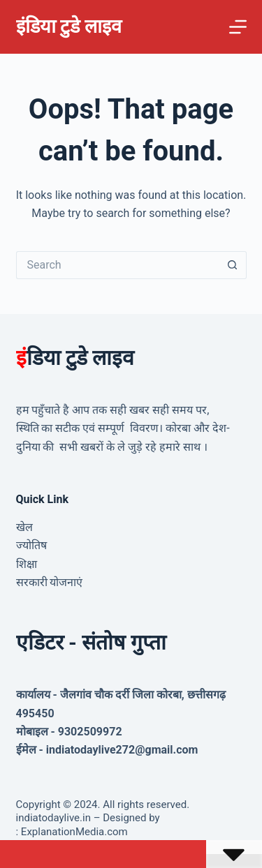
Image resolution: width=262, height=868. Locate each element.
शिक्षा (27, 564)
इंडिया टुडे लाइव (69, 27)
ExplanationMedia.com (73, 832)
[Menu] (238, 27)
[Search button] (233, 265)
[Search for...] (117, 265)
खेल (24, 527)
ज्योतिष (31, 545)
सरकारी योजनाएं (50, 582)
